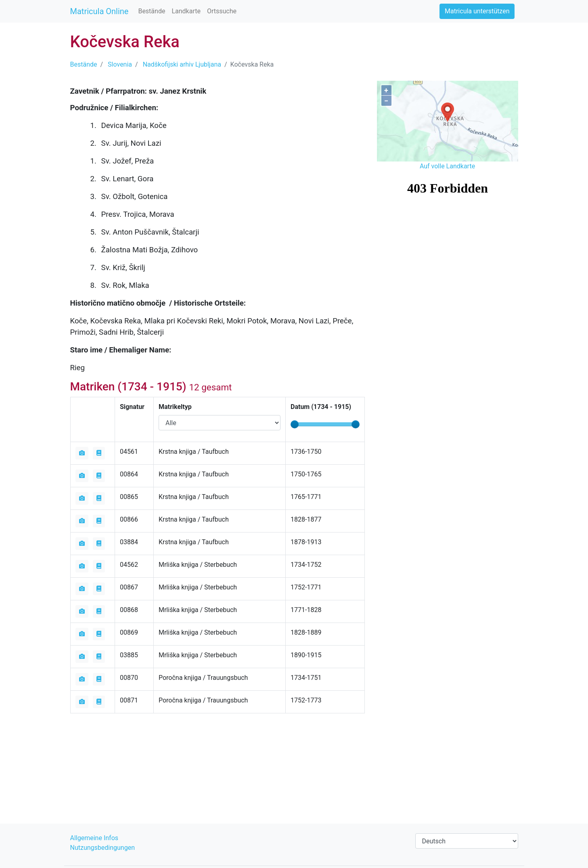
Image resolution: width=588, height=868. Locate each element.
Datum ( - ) (321, 407)
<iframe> (448, 218)
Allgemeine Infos (94, 838)
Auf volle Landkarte (447, 166)
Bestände (152, 11)
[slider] (295, 424)
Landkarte (186, 11)
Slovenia (120, 64)
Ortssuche (222, 11)
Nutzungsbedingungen (103, 848)
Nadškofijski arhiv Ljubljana (182, 64)
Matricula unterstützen (477, 11)
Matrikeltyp (175, 407)
